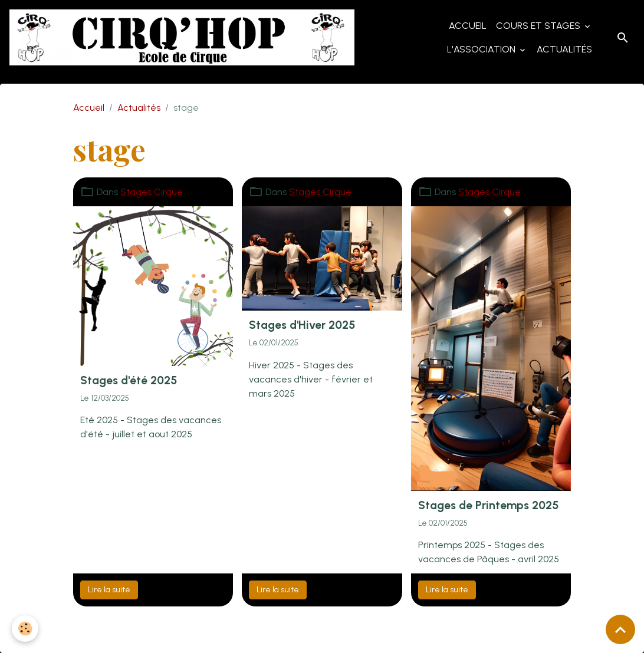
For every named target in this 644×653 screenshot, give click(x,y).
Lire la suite (109, 590)
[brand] (182, 37)
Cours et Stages (539, 26)
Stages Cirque (152, 192)
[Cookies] (25, 629)
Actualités (564, 49)
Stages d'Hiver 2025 (302, 325)
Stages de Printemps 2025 (488, 505)
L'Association (482, 49)
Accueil (468, 26)
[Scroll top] (620, 629)
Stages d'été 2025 (129, 380)
